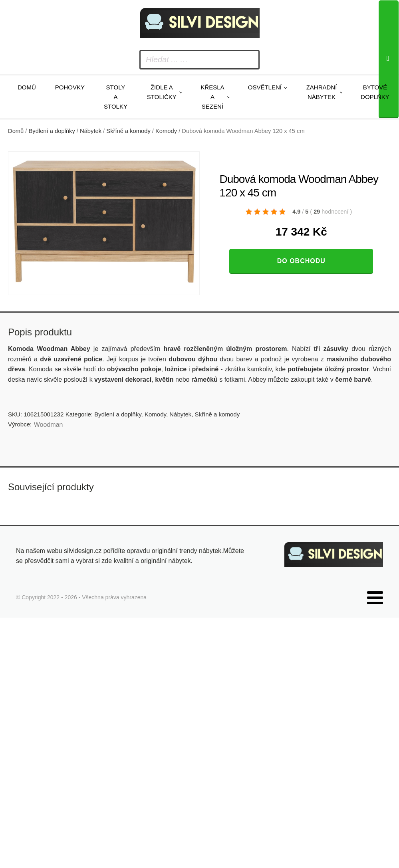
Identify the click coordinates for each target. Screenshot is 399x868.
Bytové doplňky (375, 92)
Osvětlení (265, 87)
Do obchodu (301, 261)
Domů (27, 87)
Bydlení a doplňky (52, 131)
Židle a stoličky (162, 92)
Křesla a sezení (212, 97)
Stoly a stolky (116, 97)
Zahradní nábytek (322, 92)
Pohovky (70, 87)
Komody (166, 131)
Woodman (49, 425)
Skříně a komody (128, 131)
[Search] (389, 59)
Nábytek (91, 131)
